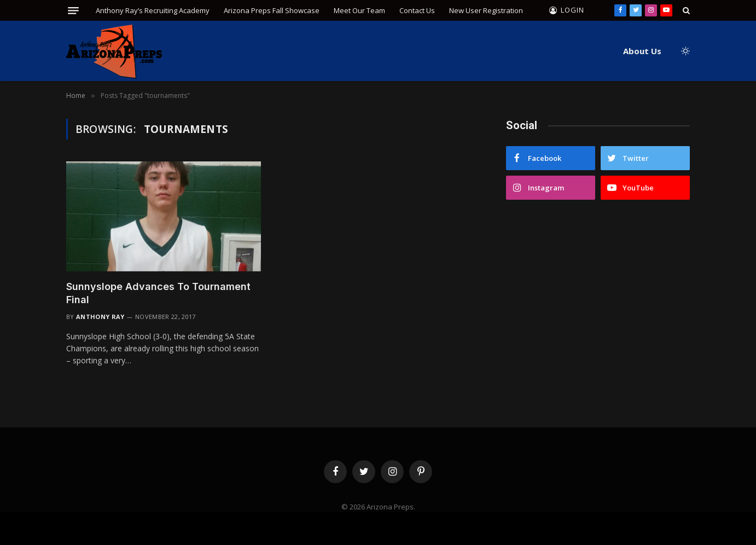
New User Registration (486, 10)
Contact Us (417, 10)
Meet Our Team (359, 10)
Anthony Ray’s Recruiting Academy (153, 10)
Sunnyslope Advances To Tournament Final (158, 293)
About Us (642, 51)
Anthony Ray (100, 317)
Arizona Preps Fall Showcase (272, 10)
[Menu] (73, 11)
